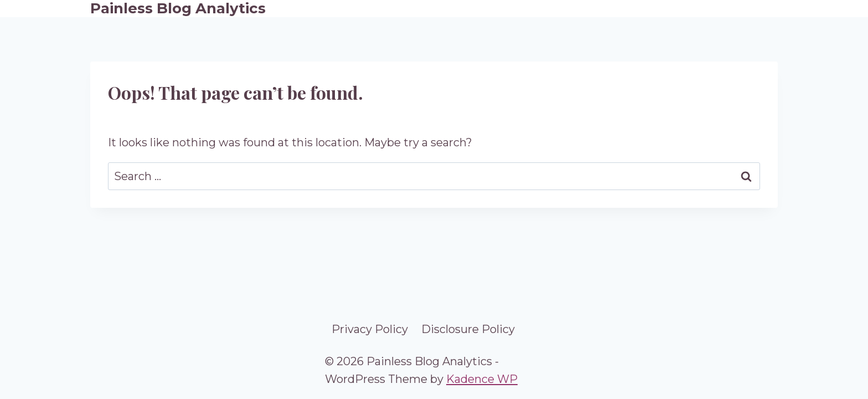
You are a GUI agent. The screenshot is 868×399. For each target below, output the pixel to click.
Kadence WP (482, 379)
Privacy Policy (370, 329)
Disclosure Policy (468, 329)
